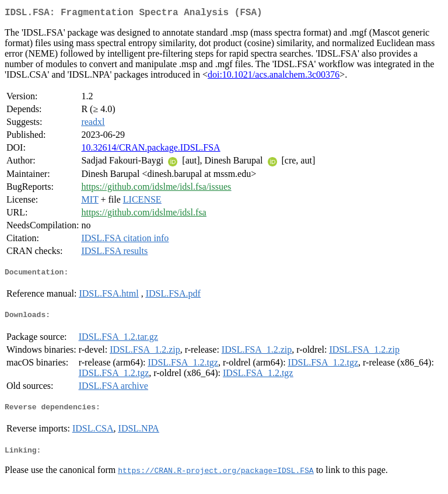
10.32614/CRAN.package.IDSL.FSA (150, 150)
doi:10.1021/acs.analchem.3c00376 (274, 77)
